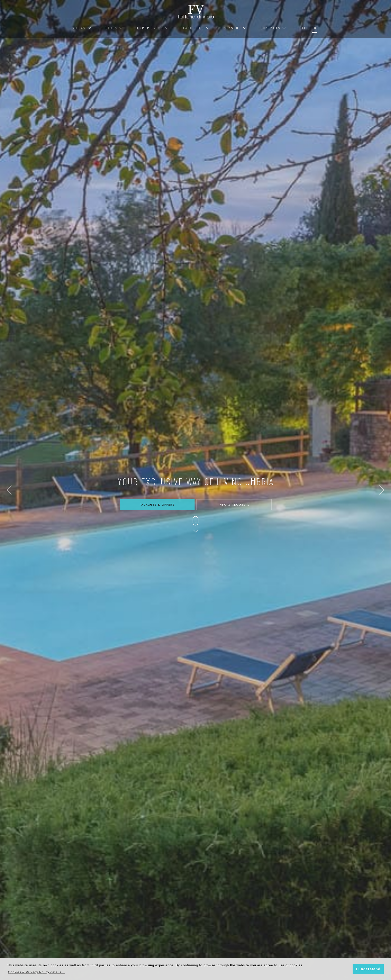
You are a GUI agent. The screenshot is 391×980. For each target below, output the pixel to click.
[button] (36, 972)
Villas (82, 28)
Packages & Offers (157, 505)
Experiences (153, 28)
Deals (114, 28)
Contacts (274, 28)
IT (304, 28)
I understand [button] (368, 969)
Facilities (197, 28)
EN (314, 28)
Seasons (236, 28)
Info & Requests (234, 505)
